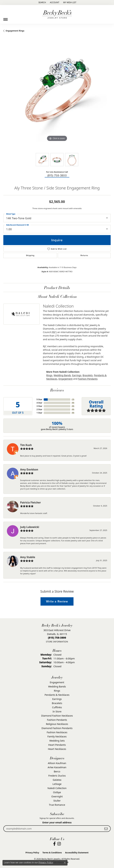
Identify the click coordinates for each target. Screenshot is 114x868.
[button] (42, 2)
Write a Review (57, 601)
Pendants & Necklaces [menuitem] (57, 695)
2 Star (39, 409)
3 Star (39, 406)
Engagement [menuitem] (57, 682)
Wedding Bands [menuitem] (57, 686)
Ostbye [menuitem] (57, 792)
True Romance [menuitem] (57, 805)
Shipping (30, 255)
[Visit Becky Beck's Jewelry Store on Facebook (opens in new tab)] (54, 844)
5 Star (39, 399)
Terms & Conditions (52, 853)
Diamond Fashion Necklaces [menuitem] (57, 716)
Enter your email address (57, 822)
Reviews (57, 390)
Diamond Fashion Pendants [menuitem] (57, 728)
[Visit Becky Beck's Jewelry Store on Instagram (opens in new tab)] (59, 844)
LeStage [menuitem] (57, 784)
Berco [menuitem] (57, 771)
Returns (84, 255)
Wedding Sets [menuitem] (57, 741)
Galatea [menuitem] (57, 780)
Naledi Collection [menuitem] (57, 788)
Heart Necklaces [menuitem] (57, 749)
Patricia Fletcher (30, 502)
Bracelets (88, 375)
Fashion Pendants (88, 379)
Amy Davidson (29, 469)
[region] (57, 96)
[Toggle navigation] (5, 18)
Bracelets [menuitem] (57, 703)
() (73, 399)
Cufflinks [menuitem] (57, 707)
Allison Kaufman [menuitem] (57, 763)
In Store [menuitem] (57, 711)
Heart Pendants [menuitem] (57, 745)
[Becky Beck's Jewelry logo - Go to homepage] (57, 14)
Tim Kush (26, 445)
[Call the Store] (57, 638)
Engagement (66, 379)
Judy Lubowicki (30, 527)
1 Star (39, 413)
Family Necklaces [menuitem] (57, 736)
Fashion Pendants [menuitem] (57, 720)
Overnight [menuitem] (57, 796)
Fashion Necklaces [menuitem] (57, 732)
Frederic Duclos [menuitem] (57, 776)
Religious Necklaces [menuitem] (57, 724)
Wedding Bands (62, 375)
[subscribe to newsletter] (106, 829)
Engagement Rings (15, 31)
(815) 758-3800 (57, 176)
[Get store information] (57, 642)
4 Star (39, 403)
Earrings (77, 375)
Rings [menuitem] (57, 691)
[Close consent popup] (65, 863)
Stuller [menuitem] (57, 801)
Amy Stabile (28, 557)
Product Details (57, 287)
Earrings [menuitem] (57, 699)
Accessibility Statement (77, 853)
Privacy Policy (32, 853)
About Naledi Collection (57, 296)
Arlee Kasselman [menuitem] (57, 767)
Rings (49, 375)
